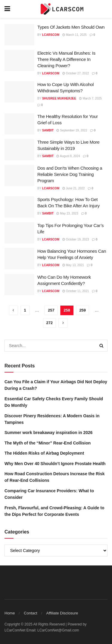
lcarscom (51, 35)
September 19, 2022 (72, 130)
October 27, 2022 (76, 73)
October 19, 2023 (76, 239)
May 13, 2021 (73, 265)
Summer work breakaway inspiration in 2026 (49, 433)
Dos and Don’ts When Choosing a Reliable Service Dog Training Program (70, 174)
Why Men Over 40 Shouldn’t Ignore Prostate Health (55, 464)
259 (83, 310)
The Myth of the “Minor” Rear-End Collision (48, 443)
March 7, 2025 (90, 98)
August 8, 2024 (68, 156)
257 (51, 310)
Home (10, 613)
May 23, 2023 (67, 213)
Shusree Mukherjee (59, 98)
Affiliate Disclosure (62, 613)
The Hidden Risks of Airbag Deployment (44, 453)
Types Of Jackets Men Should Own (71, 27)
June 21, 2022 (74, 188)
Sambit (48, 130)
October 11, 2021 (76, 291)
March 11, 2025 (75, 35)
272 (50, 323)
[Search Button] (102, 346)
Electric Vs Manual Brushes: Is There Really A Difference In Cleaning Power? (66, 59)
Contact (31, 613)
